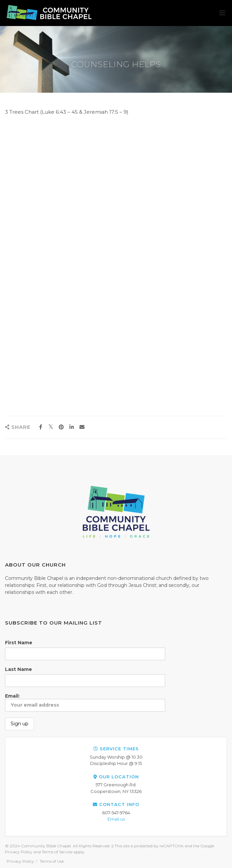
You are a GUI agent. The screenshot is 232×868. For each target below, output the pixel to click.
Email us (116, 819)
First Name (19, 643)
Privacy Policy (20, 861)
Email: (85, 702)
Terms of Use (52, 861)
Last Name (19, 669)
